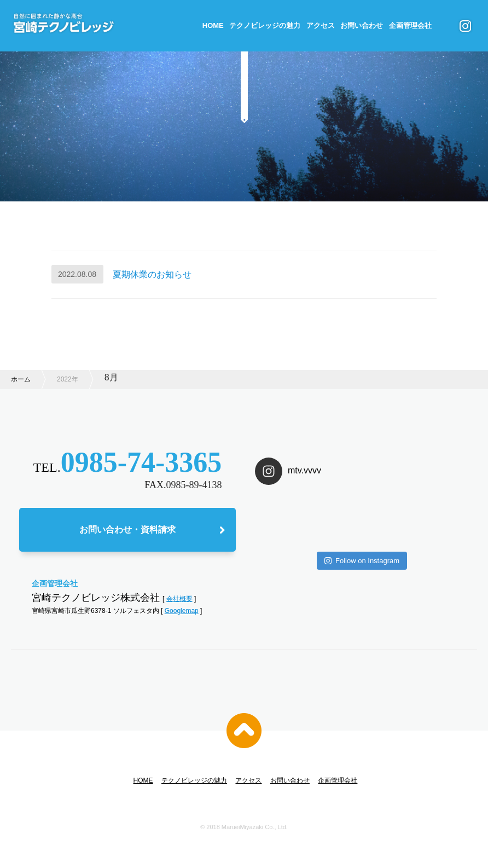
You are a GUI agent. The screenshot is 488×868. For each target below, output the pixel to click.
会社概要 (179, 599)
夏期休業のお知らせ (152, 274)
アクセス (321, 25)
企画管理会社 (410, 25)
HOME (213, 25)
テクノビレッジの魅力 (265, 25)
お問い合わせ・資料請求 (127, 530)
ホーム (21, 379)
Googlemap (182, 611)
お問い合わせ (362, 25)
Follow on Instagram (362, 561)
